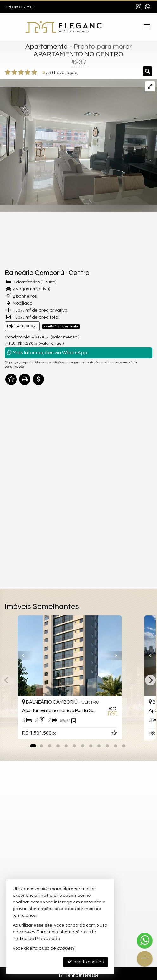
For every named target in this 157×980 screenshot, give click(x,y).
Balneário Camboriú (34, 273)
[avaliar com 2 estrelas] (14, 72)
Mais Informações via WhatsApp (47, 353)
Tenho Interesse (79, 975)
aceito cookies (85, 962)
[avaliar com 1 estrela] (8, 72)
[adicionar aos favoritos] (133, 734)
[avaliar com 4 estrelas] (28, 72)
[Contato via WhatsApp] (145, 941)
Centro (79, 273)
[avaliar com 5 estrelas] (34, 72)
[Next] (150, 680)
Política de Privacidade (36, 939)
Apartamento (47, 47)
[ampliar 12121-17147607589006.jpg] (78, 142)
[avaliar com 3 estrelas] (21, 72)
